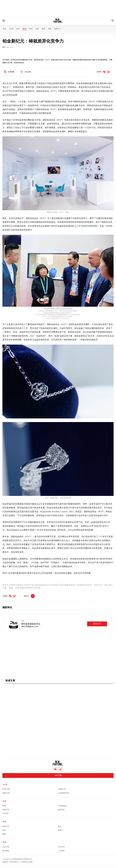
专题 (50, 29)
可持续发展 (62, 806)
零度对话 (6, 810)
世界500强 (6, 789)
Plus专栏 (6, 814)
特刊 (4, 47)
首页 (5, 29)
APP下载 (58, 775)
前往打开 (97, 624)
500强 (11, 29)
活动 (18, 29)
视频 (4, 834)
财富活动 (6, 826)
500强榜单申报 (63, 793)
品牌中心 (57, 29)
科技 (37, 29)
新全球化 (61, 810)
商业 (31, 29)
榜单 (24, 29)
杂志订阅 (6, 847)
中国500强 (62, 789)
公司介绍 (61, 847)
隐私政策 (6, 851)
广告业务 (61, 851)
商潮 (43, 29)
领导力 (60, 830)
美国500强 (6, 793)
